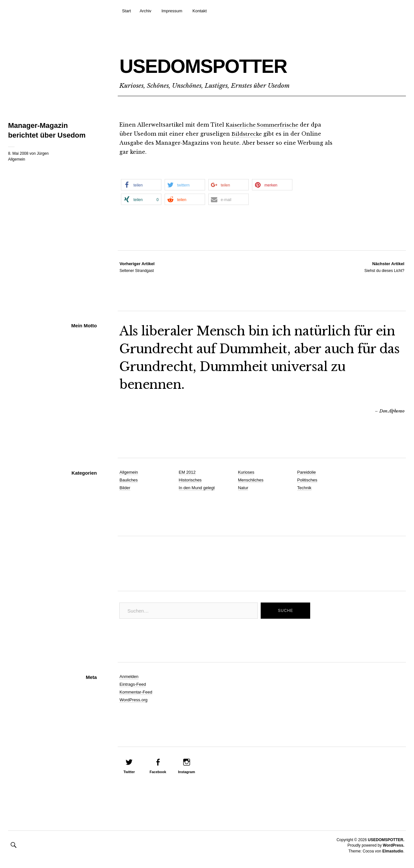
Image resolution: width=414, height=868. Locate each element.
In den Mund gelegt (197, 488)
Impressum (172, 11)
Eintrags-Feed (133, 684)
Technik (304, 488)
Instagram (186, 772)
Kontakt (200, 11)
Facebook (158, 772)
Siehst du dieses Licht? (384, 267)
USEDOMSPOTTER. (386, 840)
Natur (243, 488)
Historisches (190, 480)
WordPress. (394, 845)
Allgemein (17, 159)
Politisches (307, 480)
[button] (141, 185)
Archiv (146, 11)
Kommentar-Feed (136, 692)
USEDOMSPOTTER (236, 64)
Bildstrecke (247, 134)
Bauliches (128, 480)
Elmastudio (393, 851)
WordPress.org (133, 700)
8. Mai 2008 (18, 153)
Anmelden (129, 676)
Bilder (125, 488)
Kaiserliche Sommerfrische (264, 125)
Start (126, 11)
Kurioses (246, 472)
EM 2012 (187, 472)
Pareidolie (307, 472)
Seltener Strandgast (137, 267)
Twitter (129, 772)
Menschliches (251, 480)
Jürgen (43, 153)
